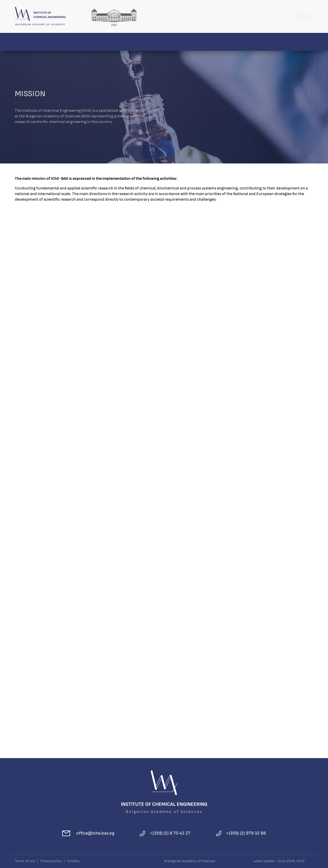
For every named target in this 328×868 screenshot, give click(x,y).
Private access (230, 16)
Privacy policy (51, 861)
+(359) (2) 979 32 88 (246, 833)
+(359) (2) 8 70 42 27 (170, 833)
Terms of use (25, 861)
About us (25, 42)
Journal (275, 42)
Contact (300, 42)
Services (108, 42)
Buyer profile (243, 42)
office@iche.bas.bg (95, 833)
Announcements (177, 42)
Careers (212, 42)
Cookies (73, 861)
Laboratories (76, 42)
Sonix (187, 16)
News (48, 42)
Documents (138, 42)
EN (309, 16)
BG (299, 16)
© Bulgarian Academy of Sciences (190, 861)
